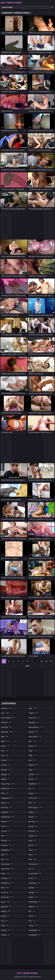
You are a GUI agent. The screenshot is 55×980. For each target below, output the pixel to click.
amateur (7, 708)
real (32, 803)
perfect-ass (35, 798)
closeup (6, 770)
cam (5, 755)
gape (5, 855)
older (32, 755)
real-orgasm (35, 807)
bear (5, 751)
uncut (33, 878)
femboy (6, 840)
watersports (35, 902)
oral (32, 760)
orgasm (33, 765)
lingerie (33, 713)
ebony (5, 803)
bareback (7, 732)
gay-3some (7, 864)
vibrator (33, 888)
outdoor (34, 774)
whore (33, 916)
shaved (33, 826)
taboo (33, 850)
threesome (35, 864)
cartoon (6, 760)
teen (33, 859)
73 (46, 661)
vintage (33, 892)
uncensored (35, 873)
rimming (34, 822)
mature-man (35, 737)
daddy (5, 779)
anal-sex (7, 722)
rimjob (33, 817)
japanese (6, 906)
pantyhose (34, 784)
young (33, 925)
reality (33, 812)
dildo (5, 793)
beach (5, 746)
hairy (5, 873)
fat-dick (6, 831)
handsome (7, 883)
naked (33, 746)
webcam (34, 906)
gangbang (7, 850)
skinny (33, 845)
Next (28, 666)
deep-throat (8, 784)
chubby (6, 765)
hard (5, 888)
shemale (34, 831)
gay (5, 859)
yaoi (32, 921)
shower (33, 836)
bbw (5, 737)
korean (6, 935)
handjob (7, 878)
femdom (6, 845)
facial (5, 826)
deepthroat (8, 788)
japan (5, 902)
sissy (32, 840)
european (7, 812)
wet (32, 911)
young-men (35, 935)
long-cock (34, 718)
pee (32, 788)
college (6, 774)
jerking (6, 911)
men (32, 741)
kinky (5, 925)
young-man (35, 930)
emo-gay (6, 807)
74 (51, 661)
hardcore (7, 892)
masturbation (36, 727)
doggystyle (7, 798)
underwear (35, 883)
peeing (33, 793)
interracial (7, 897)
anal (5, 713)
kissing (6, 930)
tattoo (33, 855)
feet (5, 836)
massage (34, 722)
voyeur (33, 897)
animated (7, 727)
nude (32, 751)
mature (33, 732)
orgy (32, 770)
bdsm (6, 741)
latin (33, 708)
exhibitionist (8, 817)
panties (33, 779)
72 (42, 661)
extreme (6, 822)
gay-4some (7, 869)
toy (32, 869)
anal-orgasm (8, 718)
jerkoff (5, 916)
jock (4, 921)
